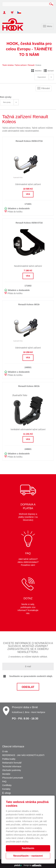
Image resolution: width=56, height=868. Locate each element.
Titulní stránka (8, 65)
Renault (31, 65)
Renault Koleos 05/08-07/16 (29, 141)
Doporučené (42, 77)
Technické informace (12, 766)
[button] (20, 11)
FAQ (4, 781)
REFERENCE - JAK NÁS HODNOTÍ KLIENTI (23, 755)
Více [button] (28, 194)
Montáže (6, 774)
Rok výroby (7, 102)
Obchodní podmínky (12, 770)
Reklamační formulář (12, 763)
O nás (5, 751)
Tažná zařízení (21, 65)
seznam (49, 71)
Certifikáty (7, 785)
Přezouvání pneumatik (13, 778)
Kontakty (6, 789)
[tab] (44, 77)
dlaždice (36, 71)
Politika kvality (9, 759)
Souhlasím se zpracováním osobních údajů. (28, 676)
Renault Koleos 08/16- (29, 304)
